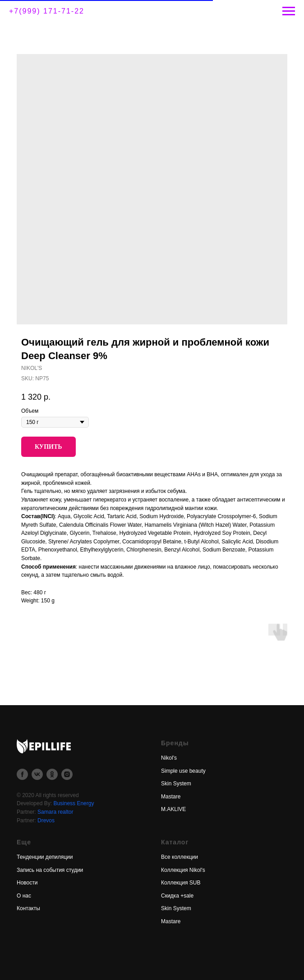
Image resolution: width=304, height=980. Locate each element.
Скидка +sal (176, 896)
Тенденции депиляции (45, 857)
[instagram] (67, 774)
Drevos (46, 820)
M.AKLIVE (173, 809)
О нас (24, 896)
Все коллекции (180, 857)
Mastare (171, 797)
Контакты (28, 908)
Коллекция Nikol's (183, 870)
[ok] (52, 774)
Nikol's (169, 758)
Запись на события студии (50, 870)
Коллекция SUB (181, 883)
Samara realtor (55, 812)
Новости (27, 883)
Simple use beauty (183, 771)
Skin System (176, 784)
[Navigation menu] (289, 11)
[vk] (37, 774)
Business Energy (74, 803)
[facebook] (22, 774)
